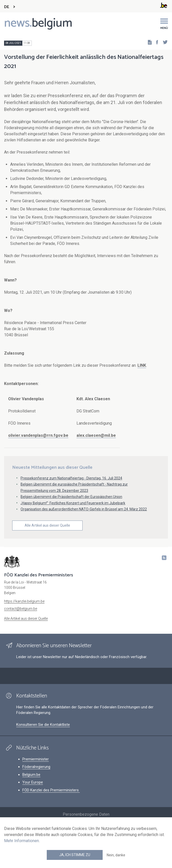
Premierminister (36, 759)
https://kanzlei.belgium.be (24, 601)
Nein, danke (116, 855)
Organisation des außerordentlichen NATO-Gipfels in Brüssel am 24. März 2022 (84, 509)
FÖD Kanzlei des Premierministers (51, 790)
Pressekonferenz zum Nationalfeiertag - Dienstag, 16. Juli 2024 (71, 478)
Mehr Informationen (21, 841)
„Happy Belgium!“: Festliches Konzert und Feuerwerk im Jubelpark (73, 503)
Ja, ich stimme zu (75, 855)
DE (7, 7)
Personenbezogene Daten (86, 814)
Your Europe (33, 782)
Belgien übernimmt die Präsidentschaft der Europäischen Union (71, 497)
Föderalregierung (36, 767)
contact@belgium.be (21, 609)
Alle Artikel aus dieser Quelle (47, 525)
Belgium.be (31, 775)
